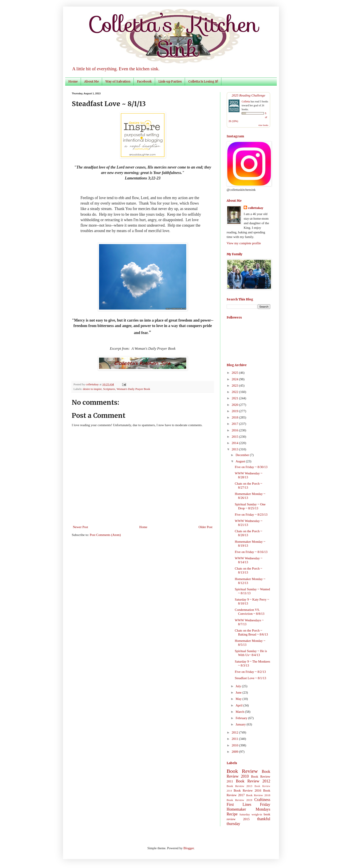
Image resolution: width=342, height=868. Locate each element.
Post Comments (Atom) (105, 535)
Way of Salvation (118, 81)
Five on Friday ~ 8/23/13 (251, 515)
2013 (235, 449)
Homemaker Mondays (248, 809)
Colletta (246, 102)
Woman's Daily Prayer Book (133, 389)
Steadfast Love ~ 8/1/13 (251, 678)
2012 (235, 732)
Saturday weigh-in (251, 814)
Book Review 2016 (247, 790)
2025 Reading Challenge (248, 95)
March (240, 712)
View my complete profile (244, 243)
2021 (235, 398)
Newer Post (80, 527)
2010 (235, 745)
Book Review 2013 (239, 786)
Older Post (205, 527)
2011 (235, 739)
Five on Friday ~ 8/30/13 (251, 467)
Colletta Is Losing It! (203, 81)
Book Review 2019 (239, 800)
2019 (235, 411)
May (239, 699)
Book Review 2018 (258, 795)
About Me (91, 81)
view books (263, 125)
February (242, 718)
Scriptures (109, 389)
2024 (235, 379)
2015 (235, 437)
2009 (235, 752)
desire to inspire (92, 389)
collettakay (93, 384)
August (241, 461)
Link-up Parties (170, 81)
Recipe (232, 814)
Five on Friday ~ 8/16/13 (251, 552)
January (241, 724)
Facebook (144, 81)
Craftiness (262, 800)
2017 (235, 424)
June (239, 692)
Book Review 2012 (253, 781)
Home (73, 81)
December (243, 455)
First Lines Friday (248, 804)
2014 (235, 443)
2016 (235, 430)
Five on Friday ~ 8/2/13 (250, 672)
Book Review (242, 771)
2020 (235, 405)
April (239, 705)
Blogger (189, 848)
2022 (235, 392)
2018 (235, 417)
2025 (235, 373)
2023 (235, 386)
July (239, 686)
